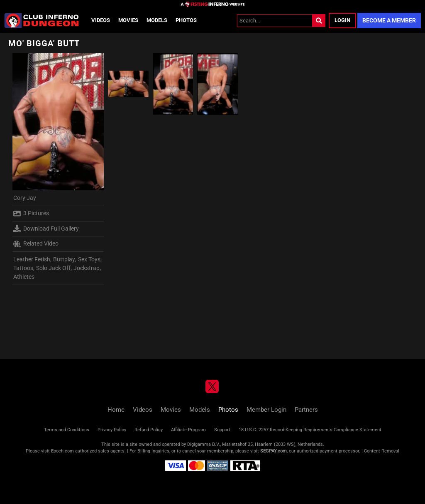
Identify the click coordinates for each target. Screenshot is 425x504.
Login (342, 20)
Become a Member (389, 20)
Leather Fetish (32, 259)
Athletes (24, 277)
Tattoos (23, 268)
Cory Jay (25, 198)
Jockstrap (87, 268)
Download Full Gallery (46, 229)
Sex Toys (89, 259)
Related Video (36, 244)
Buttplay (64, 259)
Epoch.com (62, 451)
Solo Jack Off (53, 268)
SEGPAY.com (274, 451)
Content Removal (382, 451)
